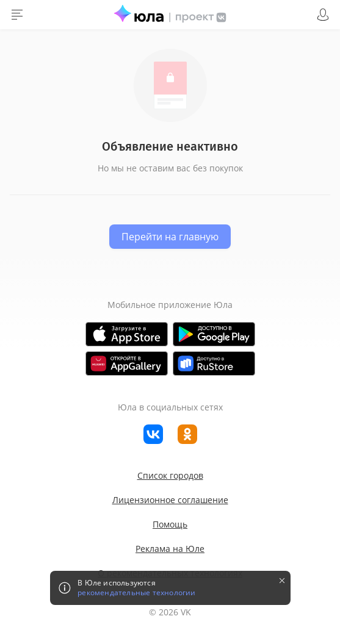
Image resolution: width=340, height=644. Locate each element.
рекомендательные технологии (136, 593)
